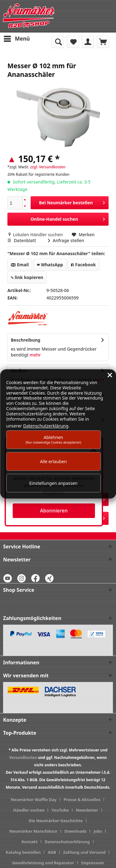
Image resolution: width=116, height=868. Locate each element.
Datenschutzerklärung (67, 842)
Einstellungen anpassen (54, 483)
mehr (35, 355)
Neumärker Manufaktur (33, 831)
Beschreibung (26, 340)
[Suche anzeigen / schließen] (58, 42)
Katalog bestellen (23, 852)
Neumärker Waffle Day (34, 799)
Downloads (75, 831)
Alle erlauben (53, 461)
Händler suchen (29, 810)
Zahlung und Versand (84, 852)
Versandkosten (23, 757)
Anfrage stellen (66, 240)
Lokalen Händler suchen (36, 235)
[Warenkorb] (103, 42)
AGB (52, 852)
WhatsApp (50, 265)
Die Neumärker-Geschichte (56, 821)
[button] (25, 200)
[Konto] (88, 42)
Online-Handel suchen (68, 218)
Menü (17, 38)
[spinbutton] (15, 203)
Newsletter (87, 810)
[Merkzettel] (73, 42)
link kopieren (27, 277)
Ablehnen (54, 439)
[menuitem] (16, 39)
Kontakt (29, 842)
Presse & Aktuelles (82, 799)
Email (20, 265)
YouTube (60, 810)
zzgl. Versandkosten (48, 167)
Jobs (98, 831)
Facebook (83, 265)
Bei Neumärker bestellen (72, 202)
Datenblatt (22, 240)
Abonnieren (54, 511)
